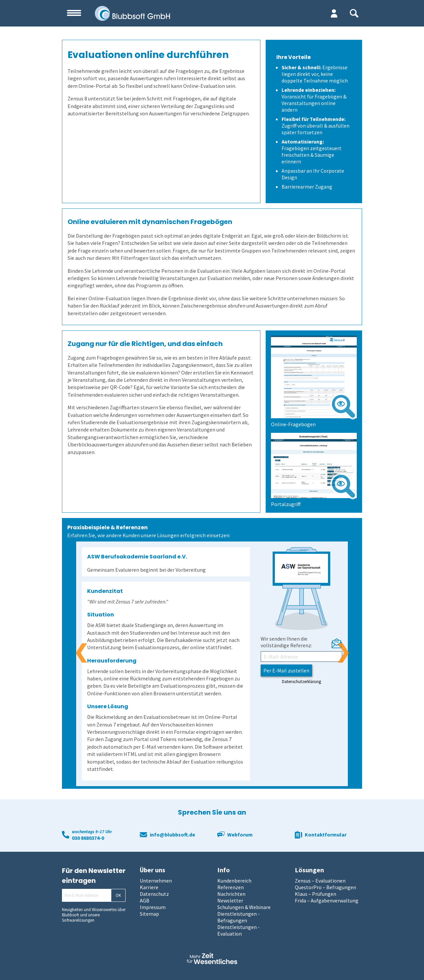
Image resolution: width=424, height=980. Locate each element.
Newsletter (230, 900)
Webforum (240, 835)
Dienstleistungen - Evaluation (238, 930)
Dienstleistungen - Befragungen (238, 917)
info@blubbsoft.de (172, 835)
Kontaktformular (326, 835)
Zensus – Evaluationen (320, 881)
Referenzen (231, 887)
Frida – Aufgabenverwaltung (327, 900)
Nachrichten (231, 894)
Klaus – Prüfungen (316, 894)
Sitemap (149, 914)
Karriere (149, 887)
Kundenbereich (234, 881)
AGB (145, 900)
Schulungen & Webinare (244, 907)
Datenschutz (154, 894)
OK (118, 895)
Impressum (153, 907)
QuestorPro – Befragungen (325, 887)
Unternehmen (156, 881)
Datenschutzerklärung (301, 681)
